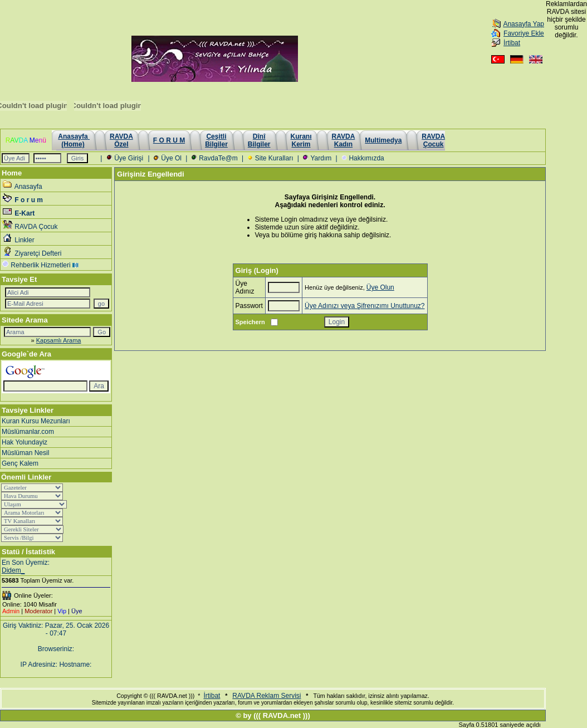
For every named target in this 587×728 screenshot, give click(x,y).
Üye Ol (171, 158)
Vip (62, 611)
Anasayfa (28, 187)
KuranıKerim (301, 140)
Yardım (321, 158)
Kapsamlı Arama (59, 340)
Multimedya (383, 140)
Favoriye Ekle (524, 33)
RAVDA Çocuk (36, 227)
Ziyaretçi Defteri (38, 253)
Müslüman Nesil (25, 453)
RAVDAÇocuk (433, 140)
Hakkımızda (366, 158)
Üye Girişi (129, 158)
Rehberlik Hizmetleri (40, 265)
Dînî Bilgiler (259, 140)
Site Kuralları (274, 158)
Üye (77, 611)
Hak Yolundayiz (25, 442)
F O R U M (169, 140)
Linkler (24, 240)
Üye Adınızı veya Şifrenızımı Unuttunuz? (365, 306)
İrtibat (512, 43)
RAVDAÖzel (121, 140)
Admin (11, 611)
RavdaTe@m (218, 158)
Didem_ (13, 570)
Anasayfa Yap (524, 24)
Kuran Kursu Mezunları (36, 421)
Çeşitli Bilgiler (216, 140)
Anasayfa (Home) (74, 140)
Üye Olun (380, 287)
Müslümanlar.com (28, 432)
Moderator (38, 611)
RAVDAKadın (344, 140)
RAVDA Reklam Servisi (266, 696)
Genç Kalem (20, 463)
